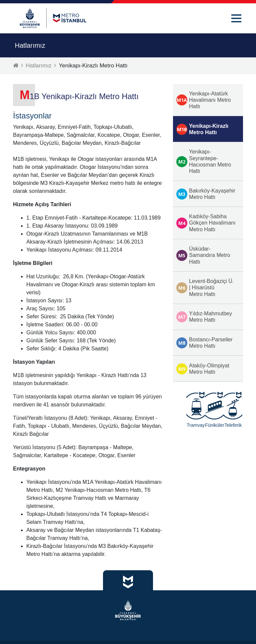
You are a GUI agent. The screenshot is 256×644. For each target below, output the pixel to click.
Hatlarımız (38, 66)
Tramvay (196, 425)
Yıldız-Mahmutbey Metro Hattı (204, 317)
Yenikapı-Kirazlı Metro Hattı (202, 129)
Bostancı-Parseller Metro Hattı (204, 343)
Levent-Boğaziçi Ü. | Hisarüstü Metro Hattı (205, 287)
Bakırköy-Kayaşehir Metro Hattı (206, 194)
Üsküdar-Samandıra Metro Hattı (203, 255)
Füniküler (214, 425)
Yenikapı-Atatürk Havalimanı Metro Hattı (203, 100)
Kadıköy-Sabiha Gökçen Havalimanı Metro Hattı (206, 223)
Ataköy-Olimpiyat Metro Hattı (203, 369)
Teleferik (233, 425)
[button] (236, 18)
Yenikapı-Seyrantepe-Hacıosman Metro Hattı (204, 161)
